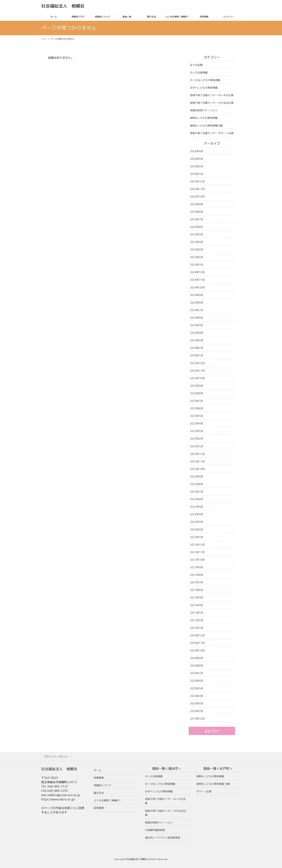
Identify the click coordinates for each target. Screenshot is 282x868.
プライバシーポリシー (56, 756)
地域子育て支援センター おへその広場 (212, 95)
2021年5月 (196, 597)
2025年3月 (196, 250)
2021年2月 (196, 620)
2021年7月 (196, 582)
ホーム (97, 770)
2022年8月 (196, 484)
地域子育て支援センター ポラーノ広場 (212, 133)
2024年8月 (196, 303)
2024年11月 (197, 280)
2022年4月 (196, 514)
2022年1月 (196, 537)
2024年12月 (197, 272)
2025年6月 (196, 227)
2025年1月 (196, 265)
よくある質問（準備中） (108, 800)
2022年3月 (196, 522)
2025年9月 (196, 204)
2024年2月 (196, 348)
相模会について (103, 785)
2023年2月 (196, 439)
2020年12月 (197, 635)
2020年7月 (196, 673)
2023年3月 (196, 431)
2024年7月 (196, 310)
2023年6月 (196, 408)
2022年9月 (196, 477)
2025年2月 (196, 257)
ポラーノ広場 (204, 791)
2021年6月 (196, 590)
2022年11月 (197, 461)
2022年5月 (196, 507)
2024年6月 (196, 318)
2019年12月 (197, 719)
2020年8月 (196, 666)
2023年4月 (196, 423)
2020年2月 (196, 711)
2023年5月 (196, 416)
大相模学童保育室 (155, 830)
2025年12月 (197, 181)
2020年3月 (196, 703)
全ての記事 (196, 65)
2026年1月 (196, 174)
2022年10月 (197, 469)
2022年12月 (197, 454)
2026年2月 (196, 166)
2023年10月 (197, 378)
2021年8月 (196, 575)
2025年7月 (196, 219)
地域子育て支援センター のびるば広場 (212, 103)
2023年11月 (197, 371)
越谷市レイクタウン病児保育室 (163, 838)
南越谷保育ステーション (204, 110)
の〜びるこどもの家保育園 (205, 80)
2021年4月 (196, 605)
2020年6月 (196, 681)
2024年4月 (196, 333)
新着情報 (99, 778)
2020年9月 (196, 658)
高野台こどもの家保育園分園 (206, 126)
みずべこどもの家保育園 (204, 88)
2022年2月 (196, 530)
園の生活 (99, 793)
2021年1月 (196, 628)
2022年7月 (196, 492)
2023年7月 (196, 401)
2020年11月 (197, 643)
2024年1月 (196, 355)
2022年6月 (196, 499)
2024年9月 (196, 295)
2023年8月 (196, 393)
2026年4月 (196, 151)
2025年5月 (196, 234)
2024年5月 (196, 325)
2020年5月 (196, 688)
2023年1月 (196, 446)
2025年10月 (197, 197)
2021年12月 (197, 545)
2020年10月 (197, 650)
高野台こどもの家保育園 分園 (213, 784)
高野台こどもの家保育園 (204, 118)
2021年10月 (197, 560)
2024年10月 (197, 287)
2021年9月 (196, 567)
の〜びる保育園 (199, 73)
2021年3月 (196, 613)
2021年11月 (197, 552)
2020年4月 (196, 696)
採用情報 (99, 808)
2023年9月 (196, 386)
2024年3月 (196, 340)
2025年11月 (197, 189)
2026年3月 (196, 159)
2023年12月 (197, 363)
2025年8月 (196, 212)
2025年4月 (196, 242)
